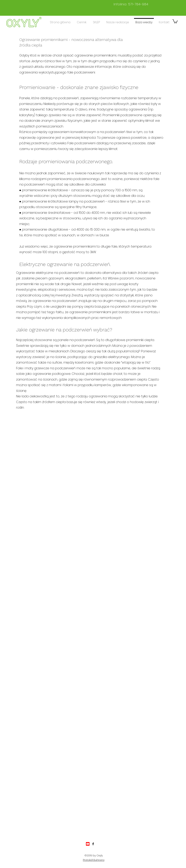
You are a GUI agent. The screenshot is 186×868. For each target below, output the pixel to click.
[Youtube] (88, 844)
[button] (175, 21)
